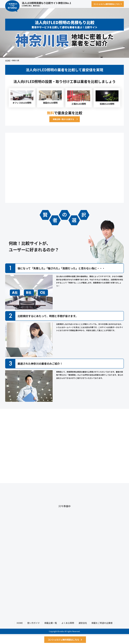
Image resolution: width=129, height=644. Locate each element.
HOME (8, 60)
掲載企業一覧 (51, 623)
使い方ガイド (34, 623)
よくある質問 (68, 623)
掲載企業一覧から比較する (63, 119)
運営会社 (83, 623)
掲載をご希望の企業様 (102, 623)
